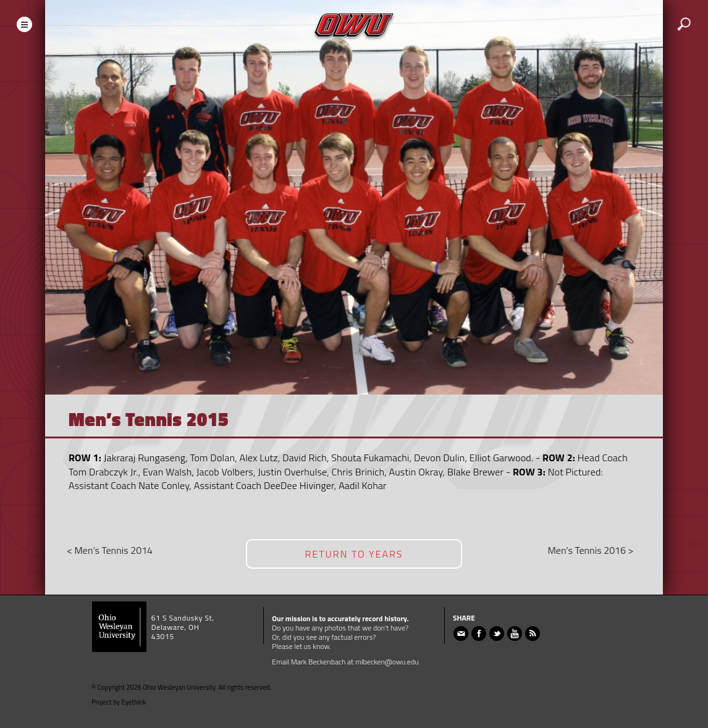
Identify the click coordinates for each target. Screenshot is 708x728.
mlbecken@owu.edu (387, 662)
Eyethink (134, 702)
